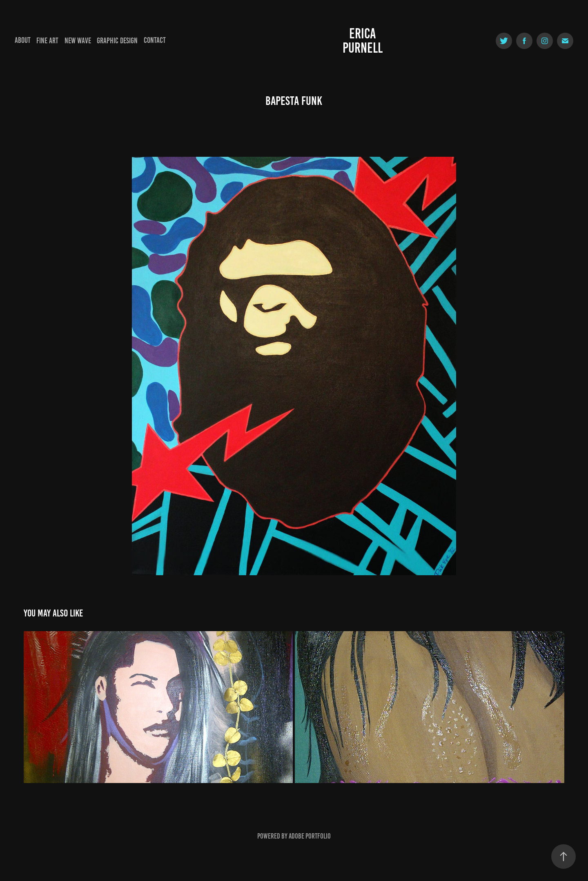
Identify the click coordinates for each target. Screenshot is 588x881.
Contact (155, 40)
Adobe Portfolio (310, 836)
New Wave (78, 41)
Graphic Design (117, 41)
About (23, 40)
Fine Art (47, 41)
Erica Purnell (363, 41)
